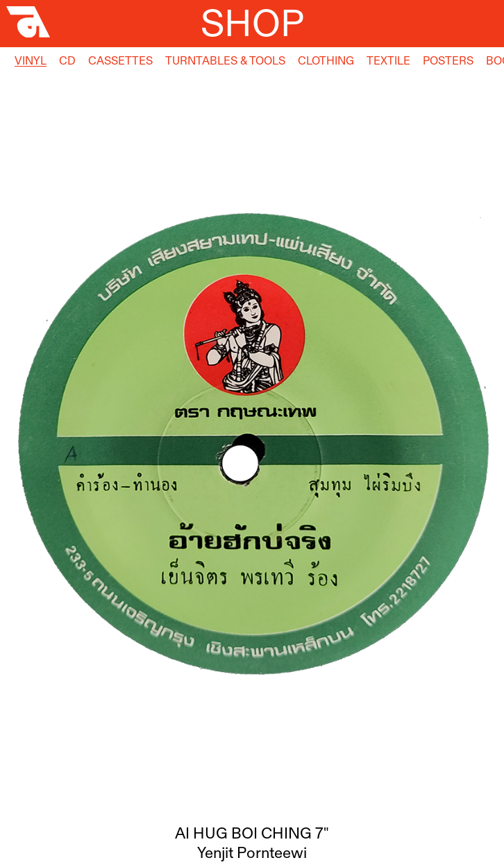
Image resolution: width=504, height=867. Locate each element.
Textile (388, 60)
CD (67, 60)
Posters (448, 60)
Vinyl (31, 60)
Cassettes (120, 60)
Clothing (326, 60)
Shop (252, 23)
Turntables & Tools (225, 60)
